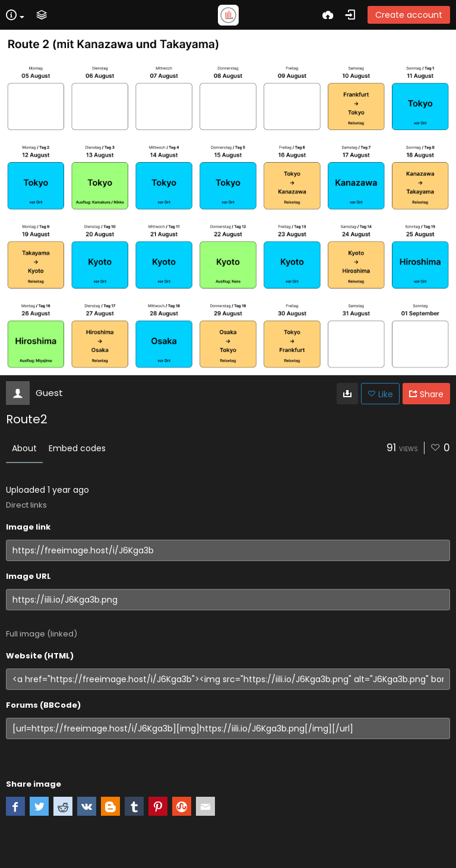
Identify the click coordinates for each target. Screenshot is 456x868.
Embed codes (77, 448)
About (24, 448)
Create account (409, 15)
